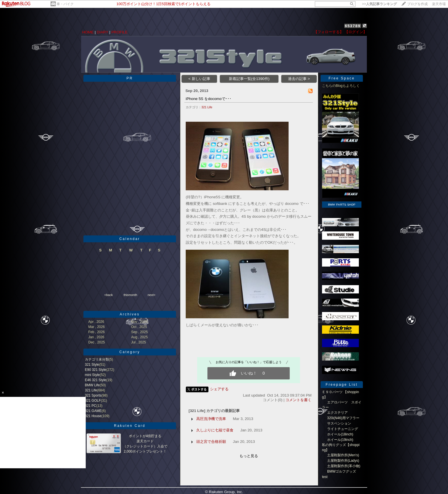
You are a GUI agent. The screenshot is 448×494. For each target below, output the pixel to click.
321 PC (91, 406)
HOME (88, 32)
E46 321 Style (96, 380)
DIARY (103, 32)
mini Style (92, 375)
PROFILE (120, 32)
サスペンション (339, 423)
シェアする (219, 389)
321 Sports (93, 395)
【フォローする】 (329, 32)
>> (379, 4)
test (325, 477)
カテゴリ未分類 (97, 359)
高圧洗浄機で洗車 (211, 419)
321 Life (91, 390)
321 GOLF (93, 401)
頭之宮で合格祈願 (211, 442)
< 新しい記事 (199, 79)
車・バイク (65, 4)
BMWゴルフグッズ (342, 471)
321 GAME (93, 411)
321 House (93, 416)
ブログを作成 (417, 4)
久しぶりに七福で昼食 (215, 430)
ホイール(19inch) (340, 440)
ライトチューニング (343, 429)
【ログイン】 (356, 32)
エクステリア (337, 413)
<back (109, 295)
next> (152, 295)
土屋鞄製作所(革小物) (344, 466)
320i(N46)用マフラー (343, 418)
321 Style (92, 365)
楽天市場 (439, 4)
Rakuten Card (130, 426)
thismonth (130, 295)
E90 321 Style (96, 370)
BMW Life (92, 385)
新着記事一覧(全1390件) (249, 79)
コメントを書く (298, 400)
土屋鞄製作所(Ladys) (343, 461)
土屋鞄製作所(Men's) (343, 455)
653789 (353, 26)
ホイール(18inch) (340, 434)
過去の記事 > (299, 79)
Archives (130, 314)
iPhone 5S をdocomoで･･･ (209, 99)
